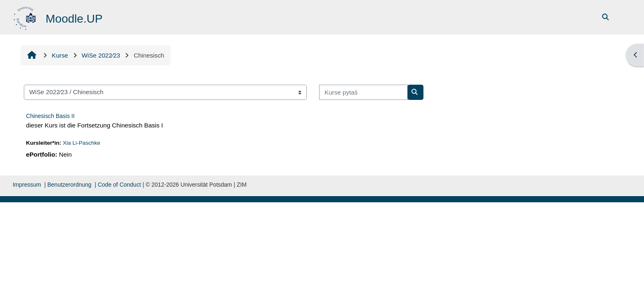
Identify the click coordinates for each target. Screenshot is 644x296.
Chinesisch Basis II (50, 116)
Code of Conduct (119, 185)
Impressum (27, 185)
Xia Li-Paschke (82, 143)
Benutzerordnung (69, 185)
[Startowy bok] (26, 17)
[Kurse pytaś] (363, 92)
